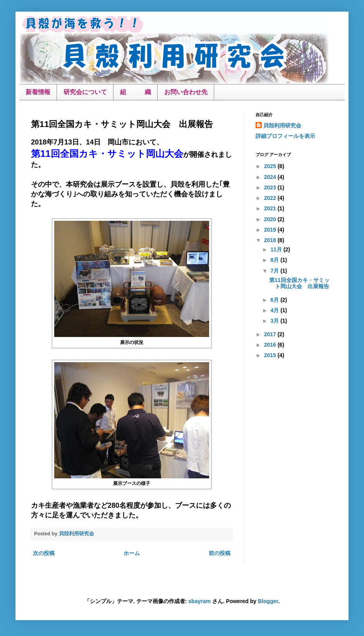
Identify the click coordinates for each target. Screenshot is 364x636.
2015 (271, 355)
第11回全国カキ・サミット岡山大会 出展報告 (299, 283)
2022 (271, 198)
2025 (271, 166)
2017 (271, 334)
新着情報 (38, 92)
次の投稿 (44, 553)
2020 (271, 219)
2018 (271, 240)
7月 (275, 271)
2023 (271, 187)
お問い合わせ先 (186, 92)
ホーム (132, 553)
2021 (271, 208)
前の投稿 (220, 553)
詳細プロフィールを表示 (285, 136)
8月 (275, 260)
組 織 (136, 92)
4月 (275, 310)
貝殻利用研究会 (282, 125)
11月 (277, 249)
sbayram (199, 601)
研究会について (85, 92)
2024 (271, 177)
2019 (271, 230)
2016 (271, 345)
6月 (275, 300)
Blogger (268, 601)
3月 (275, 321)
